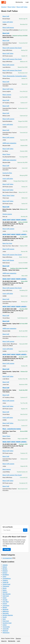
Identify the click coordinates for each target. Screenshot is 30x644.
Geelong (5, 592)
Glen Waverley (7, 594)
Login (27, 2)
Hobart (5, 598)
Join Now (7, 549)
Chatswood (6, 586)
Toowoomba (6, 627)
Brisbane (5, 571)
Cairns (4, 577)
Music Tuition (12, 7)
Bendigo (5, 569)
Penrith (5, 617)
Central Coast (6, 584)
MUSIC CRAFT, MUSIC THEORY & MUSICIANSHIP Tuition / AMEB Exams (15, 220)
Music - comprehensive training (12, 429)
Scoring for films (7, 173)
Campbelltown (7, 579)
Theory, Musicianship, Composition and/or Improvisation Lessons (15, 76)
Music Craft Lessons (8, 65)
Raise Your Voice (7, 243)
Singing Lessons (7, 214)
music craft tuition (8, 22)
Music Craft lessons (8, 28)
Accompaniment (7, 558)
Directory (4, 7)
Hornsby (5, 600)
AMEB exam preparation (9, 143)
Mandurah (5, 609)
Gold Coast (6, 596)
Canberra (5, 580)
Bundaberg (6, 575)
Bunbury (5, 573)
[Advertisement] (15, 508)
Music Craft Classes (8, 260)
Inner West (6, 602)
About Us (4, 641)
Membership (19, 2)
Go (25, 530)
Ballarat (5, 567)
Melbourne (6, 611)
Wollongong (6, 633)
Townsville (6, 629)
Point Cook (6, 621)
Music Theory (6, 154)
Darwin (5, 588)
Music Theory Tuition (8, 196)
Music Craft (6, 16)
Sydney (5, 625)
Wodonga (5, 631)
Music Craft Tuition (22, 7)
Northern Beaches (8, 615)
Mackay (5, 607)
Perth (4, 619)
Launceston (6, 606)
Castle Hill (5, 582)
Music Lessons (7, 95)
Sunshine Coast (7, 623)
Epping (5, 590)
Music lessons (7, 469)
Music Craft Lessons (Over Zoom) (12, 48)
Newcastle (6, 613)
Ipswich (5, 604)
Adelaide (5, 565)
